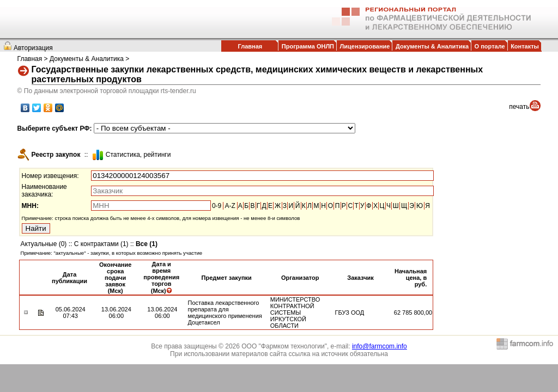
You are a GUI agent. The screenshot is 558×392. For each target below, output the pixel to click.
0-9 (217, 206)
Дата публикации (69, 278)
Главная (250, 46)
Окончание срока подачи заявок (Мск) (115, 278)
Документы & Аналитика (432, 46)
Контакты (525, 46)
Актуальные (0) (44, 244)
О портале (490, 46)
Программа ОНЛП (308, 46)
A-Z (230, 206)
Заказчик (360, 278)
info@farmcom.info (380, 346)
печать (519, 107)
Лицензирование (365, 46)
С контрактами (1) (101, 244)
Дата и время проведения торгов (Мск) (161, 277)
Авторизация (33, 48)
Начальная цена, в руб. (411, 278)
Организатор (300, 278)
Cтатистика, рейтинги (138, 155)
